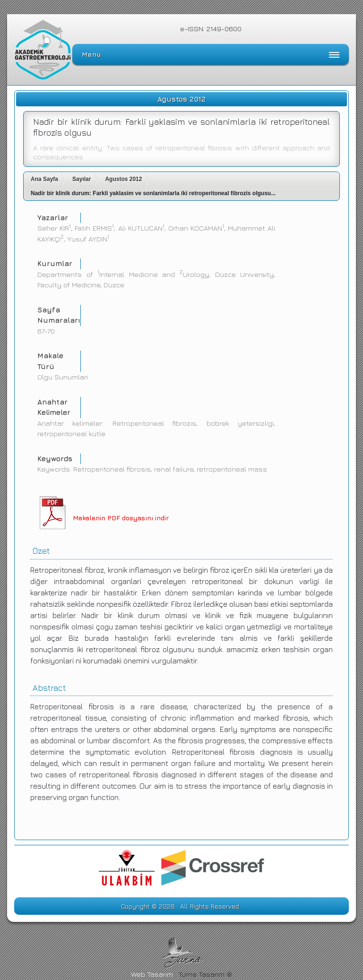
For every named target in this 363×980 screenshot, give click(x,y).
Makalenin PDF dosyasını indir (121, 518)
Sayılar (82, 179)
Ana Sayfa (44, 179)
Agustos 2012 (123, 179)
